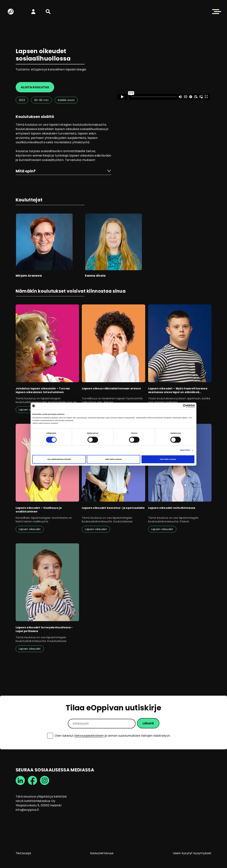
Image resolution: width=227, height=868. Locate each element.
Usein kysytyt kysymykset (192, 853)
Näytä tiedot (185, 450)
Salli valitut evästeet (113, 459)
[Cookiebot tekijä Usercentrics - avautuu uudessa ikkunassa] (179, 406)
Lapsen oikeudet (30, 410)
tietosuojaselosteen (89, 736)
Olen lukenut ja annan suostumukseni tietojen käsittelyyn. (113, 736)
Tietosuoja (23, 853)
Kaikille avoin (66, 100)
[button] (48, 12)
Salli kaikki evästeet (168, 459)
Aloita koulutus (35, 87)
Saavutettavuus (102, 853)
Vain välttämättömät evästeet (59, 459)
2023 (22, 100)
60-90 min (41, 100)
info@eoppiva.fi (27, 810)
